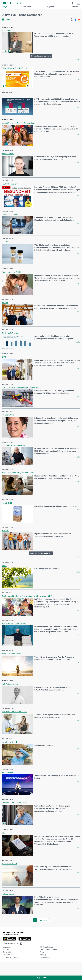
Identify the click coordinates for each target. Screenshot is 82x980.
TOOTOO (5, 242)
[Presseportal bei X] (17, 944)
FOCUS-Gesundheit (9, 184)
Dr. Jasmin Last (7, 30)
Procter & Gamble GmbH (11, 272)
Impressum (7, 947)
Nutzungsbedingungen (49, 950)
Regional (51, 7)
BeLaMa (5, 303)
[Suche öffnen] (72, 3)
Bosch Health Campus (10, 333)
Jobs (42, 952)
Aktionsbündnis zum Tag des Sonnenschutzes (19, 123)
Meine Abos (76, 7)
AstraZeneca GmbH (9, 742)
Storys (4, 7)
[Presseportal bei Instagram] (20, 943)
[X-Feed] (72, 20)
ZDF (3, 96)
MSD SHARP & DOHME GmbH (14, 623)
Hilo (3, 833)
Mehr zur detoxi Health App (41, 553)
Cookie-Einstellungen (11, 957)
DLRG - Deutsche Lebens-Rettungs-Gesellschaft (20, 387)
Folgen (41, 978)
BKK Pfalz (5, 530)
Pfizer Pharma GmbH (10, 214)
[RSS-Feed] (79, 20)
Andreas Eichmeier (9, 894)
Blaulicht (27, 7)
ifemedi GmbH (7, 503)
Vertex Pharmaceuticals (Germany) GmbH (18, 473)
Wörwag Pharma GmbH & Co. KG (15, 68)
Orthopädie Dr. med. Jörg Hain (13, 445)
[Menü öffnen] (78, 3)
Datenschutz (8, 955)
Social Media (45, 957)
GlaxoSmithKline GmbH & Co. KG (14, 712)
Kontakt (6, 950)
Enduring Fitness (8, 154)
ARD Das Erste (7, 772)
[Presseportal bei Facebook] (14, 944)
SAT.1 (4, 357)
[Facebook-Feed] (76, 20)
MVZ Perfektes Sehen (10, 684)
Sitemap (43, 955)
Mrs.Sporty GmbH (8, 415)
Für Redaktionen (46, 947)
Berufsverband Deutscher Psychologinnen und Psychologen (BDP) (27, 596)
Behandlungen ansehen (41, 56)
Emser (4, 566)
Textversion (7, 952)
